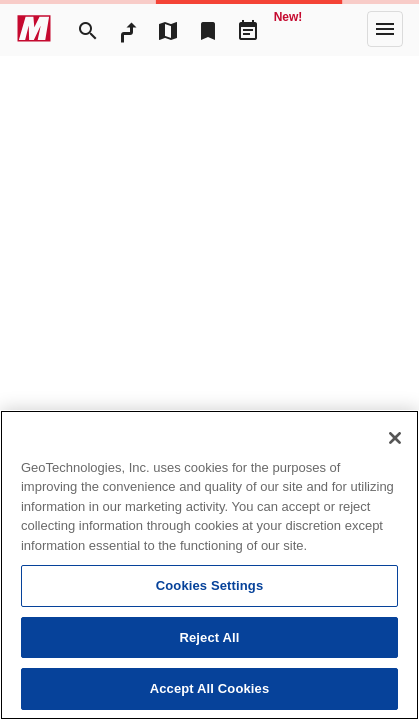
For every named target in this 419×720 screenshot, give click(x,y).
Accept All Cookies (210, 688)
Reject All (209, 637)
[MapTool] (168, 29)
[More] (385, 29)
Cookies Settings (210, 585)
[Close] (395, 438)
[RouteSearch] (128, 29)
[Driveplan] (248, 29)
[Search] (88, 29)
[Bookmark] (208, 29)
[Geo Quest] (288, 29)
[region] (209, 565)
